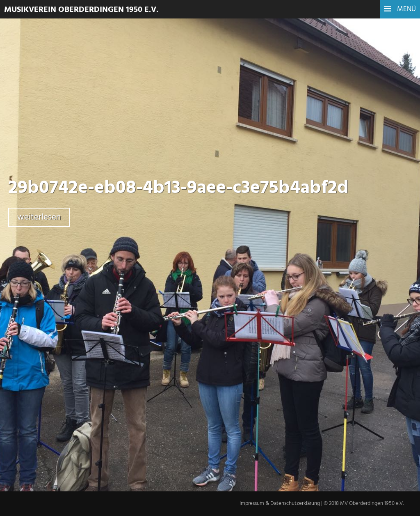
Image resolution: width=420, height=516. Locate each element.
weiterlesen (39, 217)
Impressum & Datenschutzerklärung (280, 503)
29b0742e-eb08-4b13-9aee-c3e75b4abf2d (178, 188)
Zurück (130, 388)
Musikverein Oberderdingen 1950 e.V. (81, 10)
